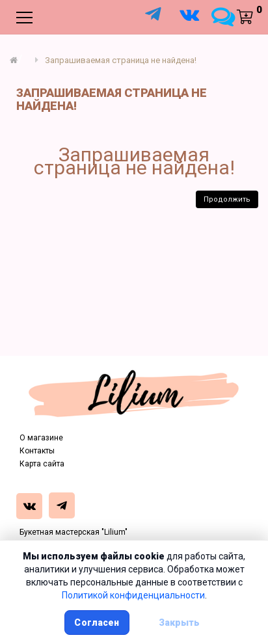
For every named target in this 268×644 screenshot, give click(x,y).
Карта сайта (42, 464)
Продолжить (227, 199)
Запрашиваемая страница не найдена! (121, 60)
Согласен (97, 623)
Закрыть (180, 623)
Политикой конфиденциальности (133, 595)
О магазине (41, 438)
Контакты (37, 451)
